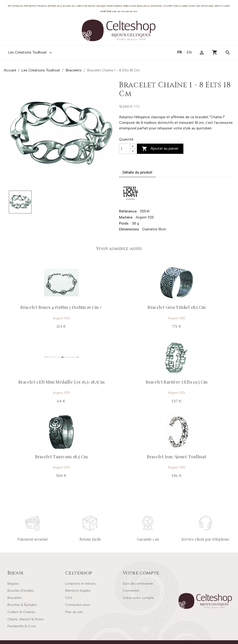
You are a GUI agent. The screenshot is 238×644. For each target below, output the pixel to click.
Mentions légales (78, 591)
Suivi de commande (138, 584)
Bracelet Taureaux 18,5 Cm (61, 457)
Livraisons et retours (80, 584)
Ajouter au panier (160, 149)
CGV (69, 598)
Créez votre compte (138, 598)
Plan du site (74, 612)
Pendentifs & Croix (22, 626)
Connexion (131, 591)
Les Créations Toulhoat (30, 52)
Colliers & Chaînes (21, 612)
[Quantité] (125, 149)
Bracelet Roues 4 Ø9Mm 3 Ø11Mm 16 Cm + (61, 307)
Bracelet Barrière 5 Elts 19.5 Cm (177, 382)
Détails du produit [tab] (137, 172)
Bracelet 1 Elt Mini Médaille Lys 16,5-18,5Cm (61, 382)
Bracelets (15, 598)
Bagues (13, 584)
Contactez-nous (78, 605)
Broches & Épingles (22, 605)
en (189, 52)
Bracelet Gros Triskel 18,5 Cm (177, 307)
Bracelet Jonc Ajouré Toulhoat (177, 457)
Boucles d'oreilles (21, 591)
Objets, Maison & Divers (26, 619)
